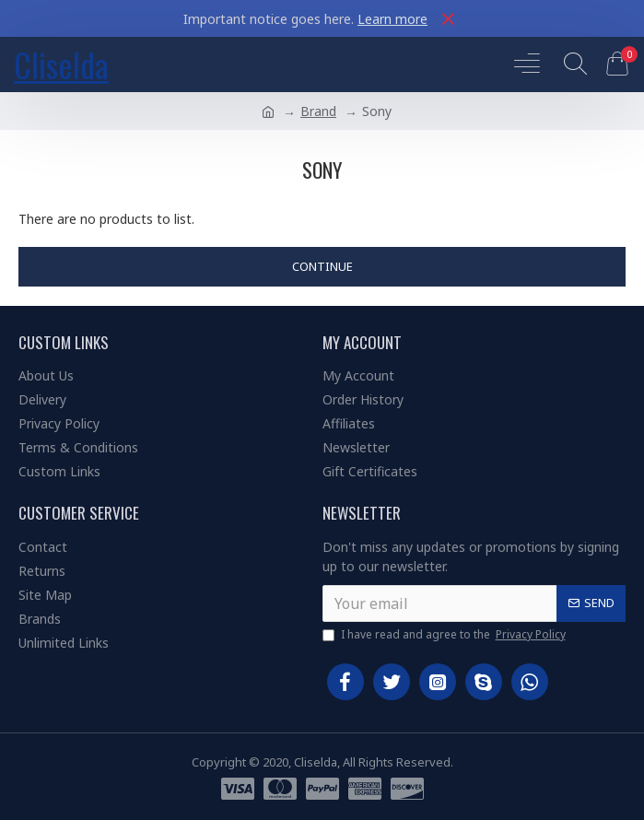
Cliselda (61, 64)
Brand (318, 111)
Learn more (392, 19)
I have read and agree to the (445, 635)
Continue (322, 266)
